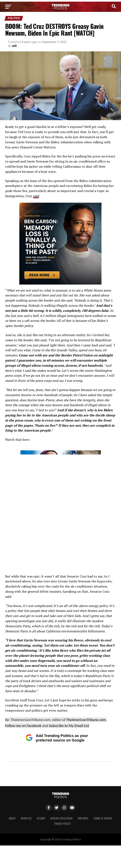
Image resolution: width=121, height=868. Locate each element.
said (36, 196)
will (14, 46)
